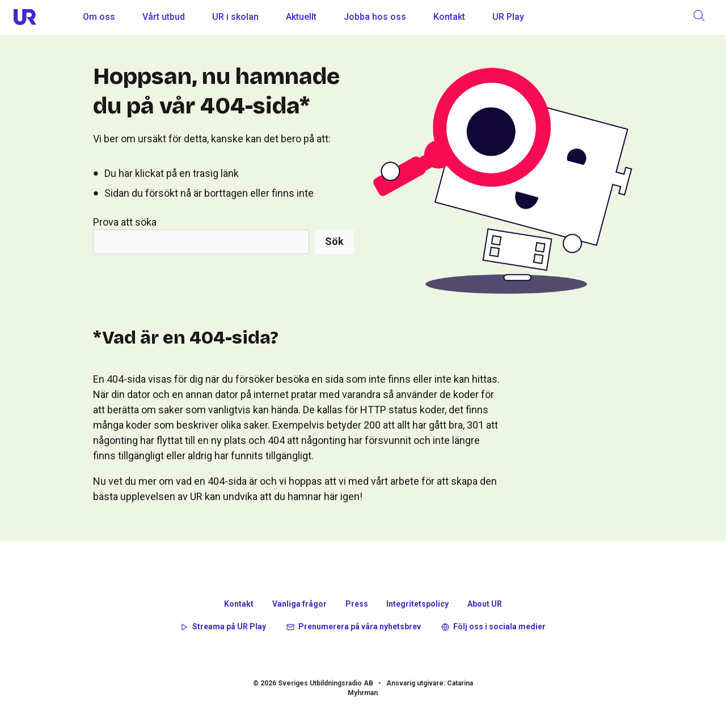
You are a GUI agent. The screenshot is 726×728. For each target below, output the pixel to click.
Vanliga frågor (299, 604)
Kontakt (449, 17)
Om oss (99, 17)
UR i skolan (235, 17)
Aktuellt (301, 17)
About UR (485, 604)
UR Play (508, 17)
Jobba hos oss (375, 17)
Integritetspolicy (417, 604)
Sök (334, 241)
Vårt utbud (164, 17)
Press (357, 604)
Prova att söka (125, 222)
